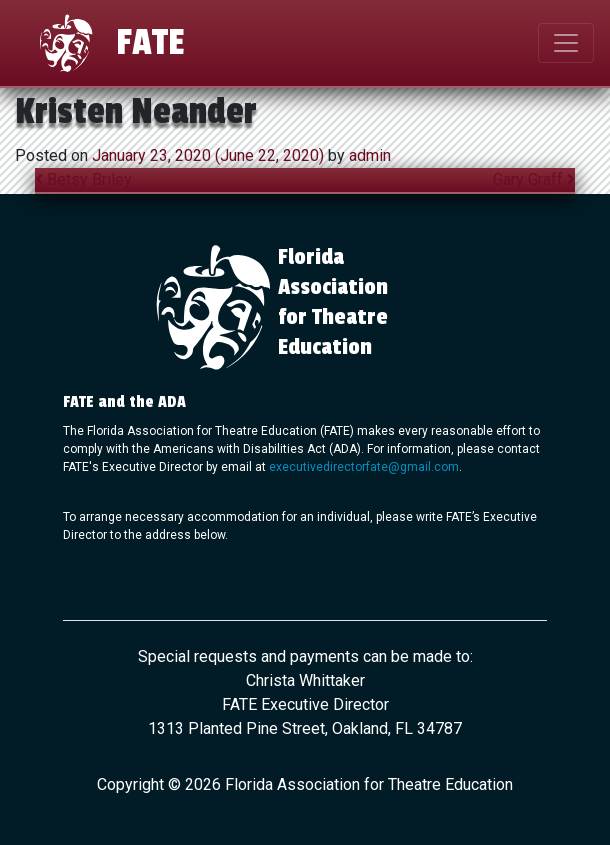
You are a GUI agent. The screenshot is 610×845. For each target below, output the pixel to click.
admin (368, 155)
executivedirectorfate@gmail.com (364, 467)
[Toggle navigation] (566, 43)
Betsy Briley (83, 179)
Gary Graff (534, 179)
